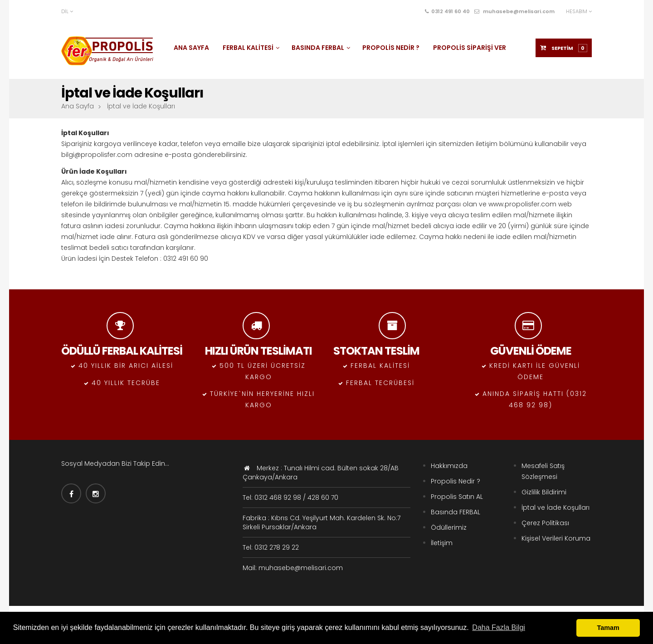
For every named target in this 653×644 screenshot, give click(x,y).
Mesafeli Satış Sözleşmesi (543, 471)
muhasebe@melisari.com (514, 11)
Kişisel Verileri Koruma (556, 538)
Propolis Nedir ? (456, 481)
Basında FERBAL (456, 512)
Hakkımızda (449, 466)
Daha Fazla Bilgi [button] (499, 627)
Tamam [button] (608, 628)
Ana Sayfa (78, 106)
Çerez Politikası (545, 523)
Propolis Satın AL (457, 497)
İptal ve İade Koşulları (556, 507)
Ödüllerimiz (449, 527)
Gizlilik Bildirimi (544, 492)
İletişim (442, 543)
